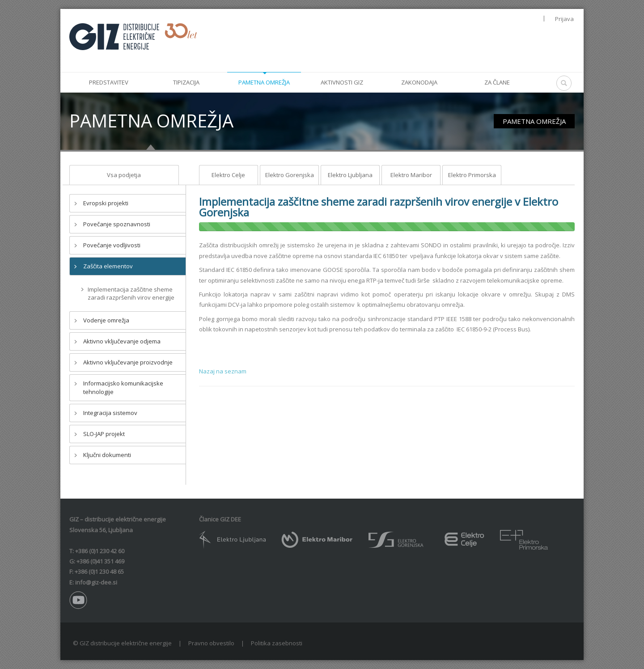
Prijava (564, 19)
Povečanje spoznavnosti (117, 224)
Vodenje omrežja (106, 320)
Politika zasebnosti (277, 643)
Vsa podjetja (124, 175)
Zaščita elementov (108, 266)
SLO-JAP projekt (104, 434)
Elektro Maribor (411, 175)
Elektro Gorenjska (290, 175)
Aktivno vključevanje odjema (122, 341)
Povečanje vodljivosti (112, 245)
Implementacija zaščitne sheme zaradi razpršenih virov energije (131, 293)
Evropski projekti (106, 203)
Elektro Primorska (472, 175)
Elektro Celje (228, 175)
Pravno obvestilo (211, 643)
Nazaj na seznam (223, 371)
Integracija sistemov (110, 413)
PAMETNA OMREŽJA (534, 121)
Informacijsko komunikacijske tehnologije (123, 387)
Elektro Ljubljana (350, 175)
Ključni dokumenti (107, 455)
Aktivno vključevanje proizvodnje (128, 362)
